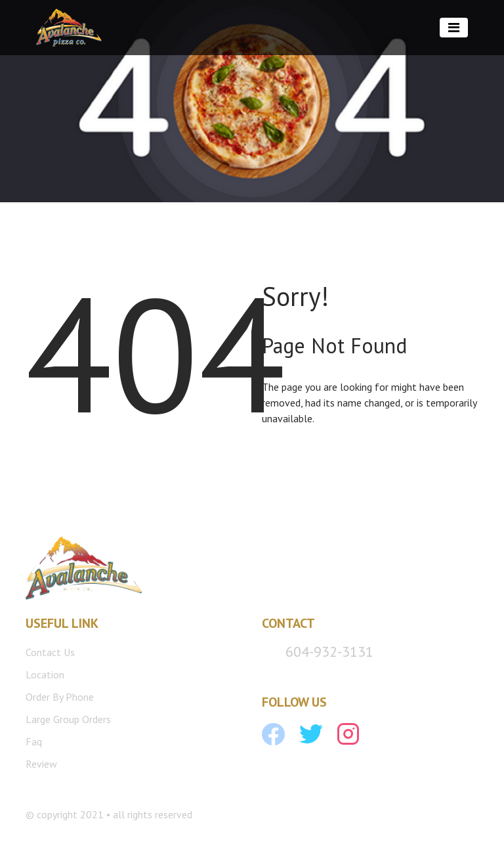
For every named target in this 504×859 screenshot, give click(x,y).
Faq (34, 741)
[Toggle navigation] (454, 28)
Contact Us (50, 652)
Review (41, 764)
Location (45, 674)
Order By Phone (60, 697)
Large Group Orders (68, 719)
